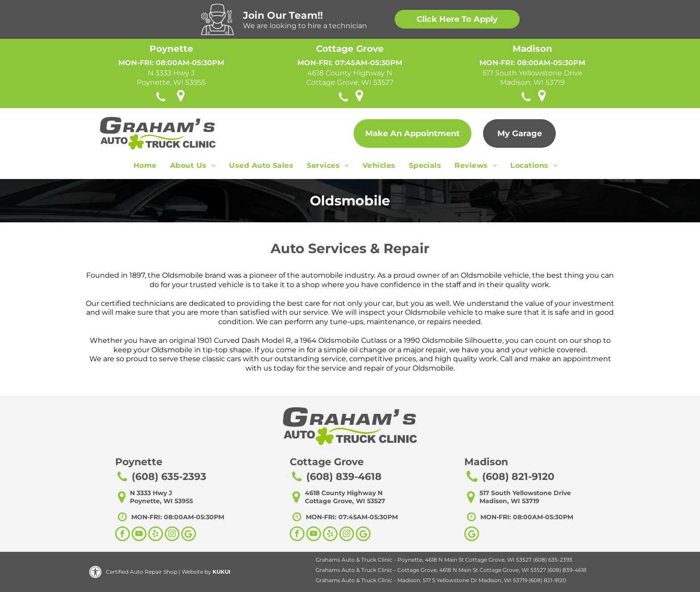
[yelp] (156, 535)
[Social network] (189, 535)
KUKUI (221, 572)
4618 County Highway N (350, 73)
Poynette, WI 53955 (171, 82)
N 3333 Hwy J (171, 73)
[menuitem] (145, 168)
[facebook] (123, 535)
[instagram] (172, 535)
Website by (196, 572)
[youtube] (139, 535)
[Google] (472, 535)
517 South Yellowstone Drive (533, 73)
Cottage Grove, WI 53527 (350, 82)
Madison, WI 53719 (532, 82)
